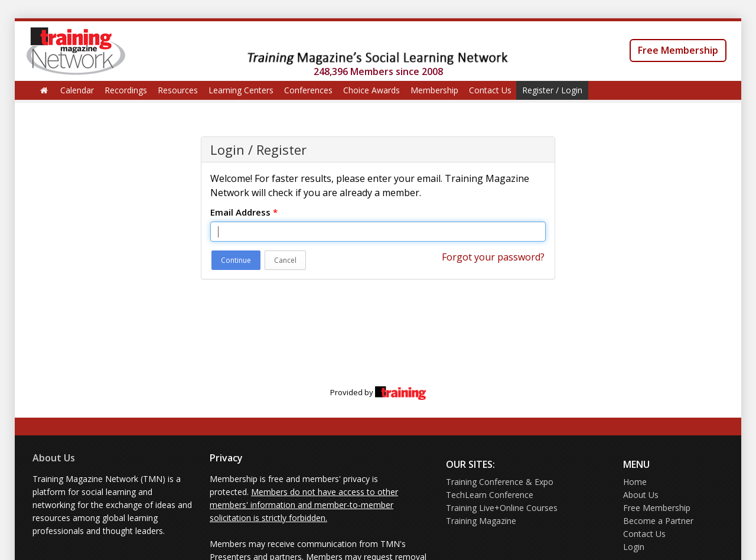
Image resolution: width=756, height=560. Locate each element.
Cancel (285, 260)
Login (634, 547)
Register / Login (552, 90)
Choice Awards (372, 90)
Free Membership (678, 50)
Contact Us (490, 90)
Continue (236, 260)
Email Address (244, 212)
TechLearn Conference (490, 495)
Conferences (308, 90)
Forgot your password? (493, 257)
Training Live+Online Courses (502, 508)
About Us (54, 458)
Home (635, 482)
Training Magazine (481, 521)
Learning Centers (241, 90)
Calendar (77, 90)
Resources (178, 90)
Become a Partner (658, 521)
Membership (434, 90)
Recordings (126, 90)
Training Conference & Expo (500, 482)
